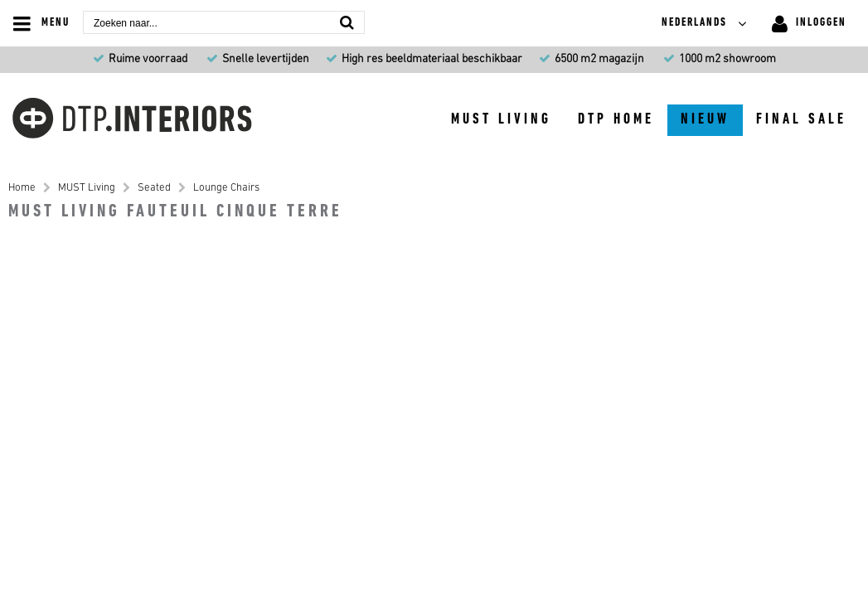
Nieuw (705, 120)
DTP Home (616, 120)
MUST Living (501, 120)
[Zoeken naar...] (347, 22)
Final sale (801, 120)
